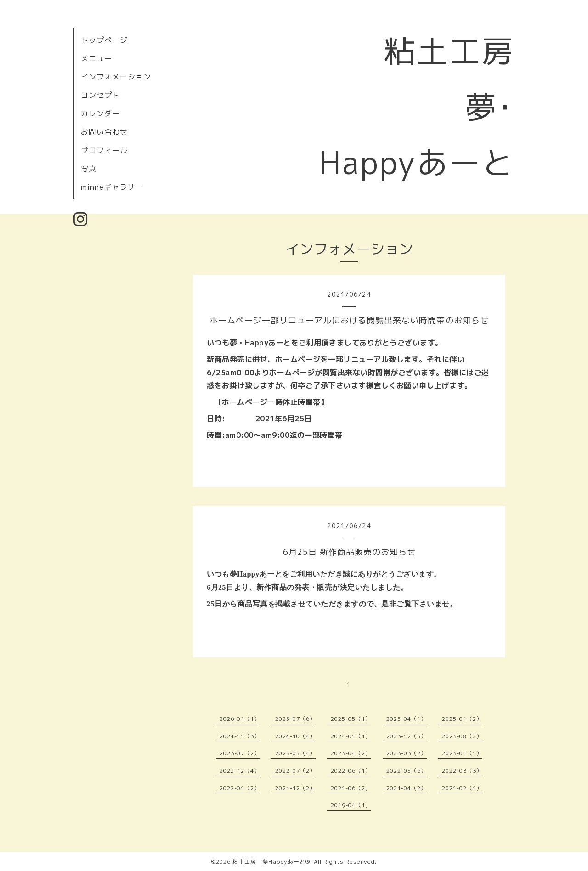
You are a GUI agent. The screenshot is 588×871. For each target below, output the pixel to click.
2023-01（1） (462, 753)
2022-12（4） (240, 771)
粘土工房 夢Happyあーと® (271, 862)
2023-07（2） (240, 753)
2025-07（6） (295, 719)
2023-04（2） (351, 753)
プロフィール (104, 150)
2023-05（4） (295, 753)
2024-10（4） (295, 736)
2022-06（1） (351, 771)
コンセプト (100, 95)
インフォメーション (116, 77)
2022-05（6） (407, 771)
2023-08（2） (462, 736)
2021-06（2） (351, 788)
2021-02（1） (462, 788)
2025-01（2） (462, 719)
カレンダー (100, 113)
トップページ (104, 40)
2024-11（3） (240, 736)
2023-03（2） (407, 753)
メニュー (96, 58)
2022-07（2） (295, 771)
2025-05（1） (351, 719)
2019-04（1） (351, 805)
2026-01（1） (240, 719)
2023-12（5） (407, 736)
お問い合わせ (104, 132)
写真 (89, 169)
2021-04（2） (407, 788)
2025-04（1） (407, 719)
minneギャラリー (112, 187)
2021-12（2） (295, 788)
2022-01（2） (240, 788)
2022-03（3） (462, 771)
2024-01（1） (351, 736)
